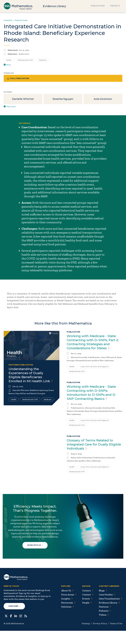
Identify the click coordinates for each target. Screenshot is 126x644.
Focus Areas (67, 608)
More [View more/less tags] (7, 65)
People (86, 616)
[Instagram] (21, 629)
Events (86, 612)
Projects (115, 6)
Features (104, 620)
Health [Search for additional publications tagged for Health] (9, 60)
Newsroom (67, 616)
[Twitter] (6, 629)
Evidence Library (55, 6)
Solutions (66, 620)
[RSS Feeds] (26, 629)
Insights (65, 612)
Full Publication (18, 78)
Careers (86, 604)
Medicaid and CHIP (30, 405)
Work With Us (36, 553)
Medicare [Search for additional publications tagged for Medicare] (43, 60)
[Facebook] (11, 629)
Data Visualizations (110, 612)
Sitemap (85, 637)
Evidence (8, 20)
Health (14, 405)
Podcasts (104, 624)
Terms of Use (116, 637)
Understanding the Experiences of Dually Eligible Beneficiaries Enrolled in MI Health (27, 378)
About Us (66, 604)
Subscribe (14, 619)
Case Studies (106, 608)
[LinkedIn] (16, 629)
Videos (103, 628)
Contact (86, 608)
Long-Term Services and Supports (95, 368)
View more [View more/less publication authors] (10, 107)
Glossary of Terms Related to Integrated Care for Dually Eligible (91, 446)
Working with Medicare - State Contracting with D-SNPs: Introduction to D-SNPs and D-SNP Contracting (94, 394)
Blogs (102, 604)
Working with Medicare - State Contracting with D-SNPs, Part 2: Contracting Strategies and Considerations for (93, 343)
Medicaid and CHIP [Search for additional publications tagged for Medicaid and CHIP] (25, 60)
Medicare (48, 405)
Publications (98, 6)
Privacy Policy (99, 637)
